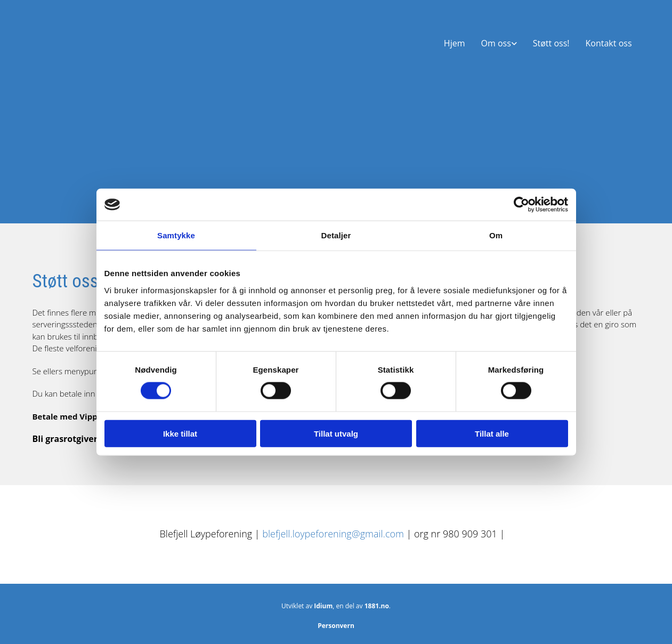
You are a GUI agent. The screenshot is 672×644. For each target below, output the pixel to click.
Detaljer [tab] (336, 235)
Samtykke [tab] (176, 235)
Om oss (496, 43)
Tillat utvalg (336, 433)
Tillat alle (492, 433)
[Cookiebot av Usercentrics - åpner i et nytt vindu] (521, 205)
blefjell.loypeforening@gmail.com (334, 534)
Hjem (455, 43)
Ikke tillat (180, 433)
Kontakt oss (609, 43)
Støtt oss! (551, 43)
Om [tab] (496, 235)
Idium (323, 606)
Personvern (336, 626)
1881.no (377, 606)
